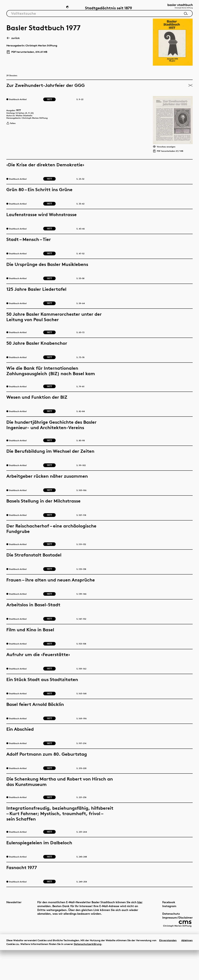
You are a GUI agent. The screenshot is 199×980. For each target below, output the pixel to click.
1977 (21, 124)
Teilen (12, 140)
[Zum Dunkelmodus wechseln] (68, 9)
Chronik (52, 9)
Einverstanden (168, 970)
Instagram (162, 934)
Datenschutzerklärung (88, 974)
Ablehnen (187, 970)
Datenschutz (164, 941)
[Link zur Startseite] (177, 8)
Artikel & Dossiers (22, 9)
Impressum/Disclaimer (170, 945)
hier (40, 934)
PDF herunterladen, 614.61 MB (27, 54)
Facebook (162, 930)
